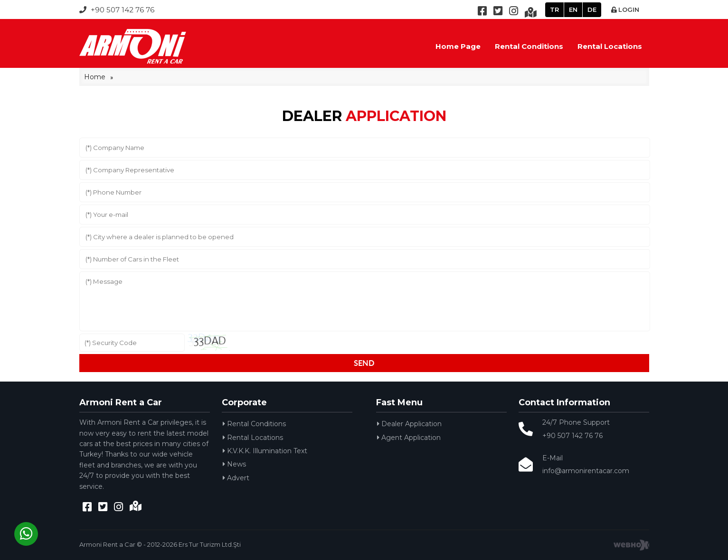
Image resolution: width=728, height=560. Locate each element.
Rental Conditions (529, 46)
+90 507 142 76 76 (117, 10)
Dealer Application (409, 424)
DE (592, 9)
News (234, 464)
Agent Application (409, 438)
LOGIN (625, 9)
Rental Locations (610, 46)
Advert (236, 478)
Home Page (458, 46)
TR (554, 9)
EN (573, 9)
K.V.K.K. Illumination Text (265, 451)
